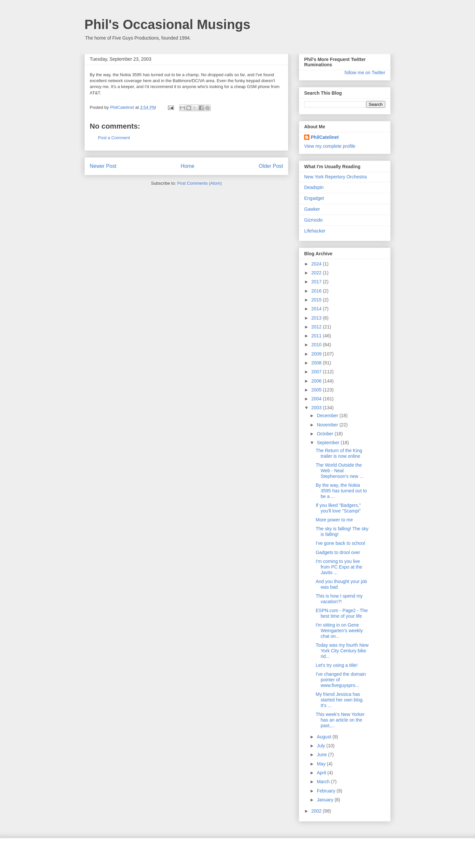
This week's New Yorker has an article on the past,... (340, 720)
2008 (317, 363)
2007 (317, 372)
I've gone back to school (340, 543)
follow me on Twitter (365, 73)
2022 (317, 273)
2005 (317, 390)
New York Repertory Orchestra (335, 177)
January (326, 800)
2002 (317, 811)
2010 (317, 345)
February (327, 791)
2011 (317, 336)
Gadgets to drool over (338, 552)
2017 (317, 282)
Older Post (271, 166)
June (322, 755)
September (329, 443)
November (328, 425)
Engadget (314, 198)
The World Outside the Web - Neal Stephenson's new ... (340, 471)
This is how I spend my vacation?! (339, 599)
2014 (317, 309)
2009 (317, 354)
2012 (317, 327)
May (322, 764)
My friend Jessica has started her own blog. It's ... (340, 700)
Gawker (312, 209)
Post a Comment (114, 138)
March (324, 782)
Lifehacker (315, 231)
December (328, 416)
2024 (317, 264)
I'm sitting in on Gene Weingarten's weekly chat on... (339, 631)
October (326, 434)
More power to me (334, 520)
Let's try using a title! (337, 665)
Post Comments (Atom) (199, 183)
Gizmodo (313, 220)
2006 (317, 381)
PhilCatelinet (325, 137)
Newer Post (103, 166)
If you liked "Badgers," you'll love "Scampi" (338, 508)
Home (188, 166)
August (324, 737)
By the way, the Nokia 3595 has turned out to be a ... (341, 491)
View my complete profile (330, 146)
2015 (317, 300)
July (321, 746)
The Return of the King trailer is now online (339, 453)
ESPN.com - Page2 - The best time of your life (342, 613)
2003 (317, 408)
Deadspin (314, 187)
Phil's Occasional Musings (167, 24)
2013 (317, 318)
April (322, 773)
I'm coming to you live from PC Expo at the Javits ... (339, 567)
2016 (317, 291)
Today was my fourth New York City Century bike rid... (342, 651)
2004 (317, 399)
